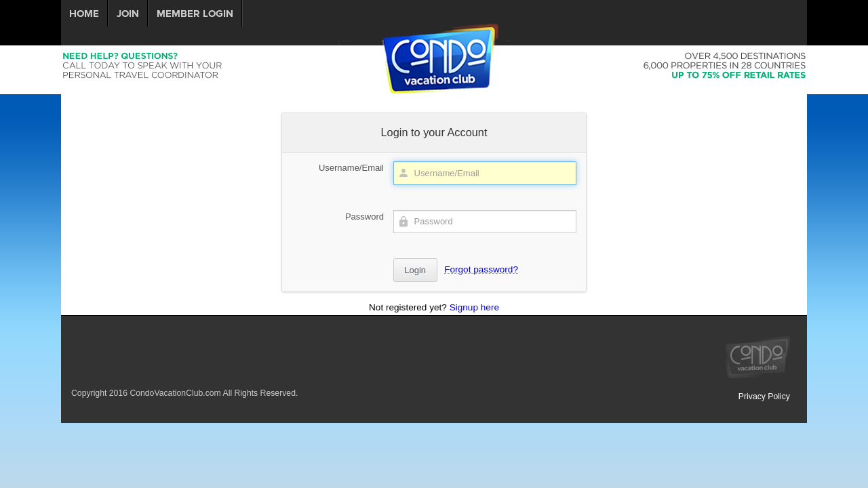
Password (364, 217)
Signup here (474, 307)
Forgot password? (481, 269)
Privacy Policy (764, 396)
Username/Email (351, 168)
